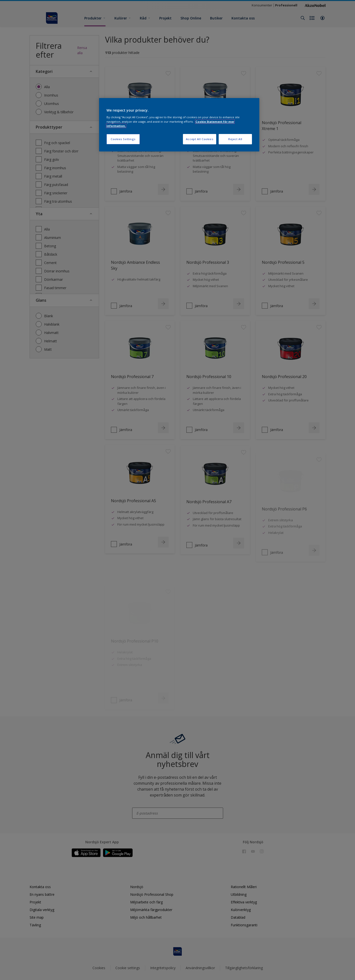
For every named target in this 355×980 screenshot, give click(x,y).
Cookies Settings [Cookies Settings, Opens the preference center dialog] (123, 139)
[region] (179, 125)
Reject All (235, 139)
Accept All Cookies (200, 139)
